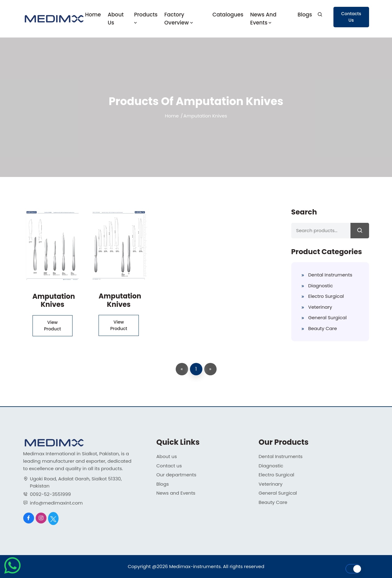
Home (93, 15)
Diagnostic (321, 286)
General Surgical (328, 318)
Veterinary (320, 307)
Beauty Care (323, 328)
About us (116, 19)
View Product (53, 326)
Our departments (176, 475)
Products (146, 18)
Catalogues (228, 15)
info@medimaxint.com (56, 503)
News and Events (263, 19)
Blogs (305, 15)
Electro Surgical (326, 296)
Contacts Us (351, 17)
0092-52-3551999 (51, 494)
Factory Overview (179, 19)
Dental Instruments (330, 275)
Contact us (169, 466)
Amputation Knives (54, 300)
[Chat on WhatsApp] (12, 574)
